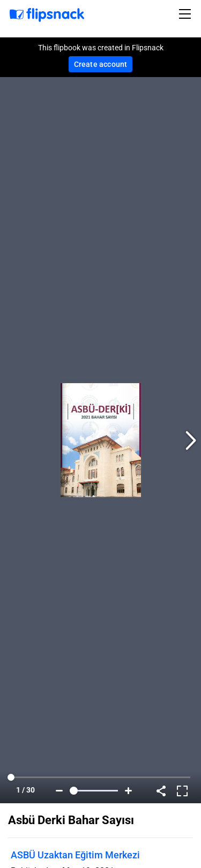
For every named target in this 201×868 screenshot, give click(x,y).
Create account (101, 64)
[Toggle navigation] (187, 14)
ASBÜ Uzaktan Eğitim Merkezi (75, 855)
